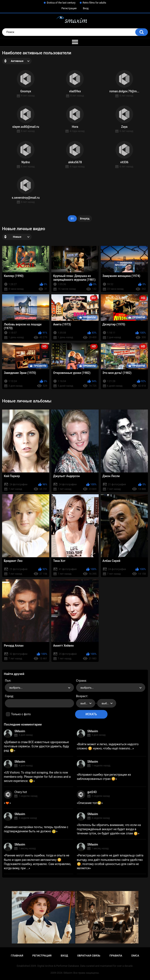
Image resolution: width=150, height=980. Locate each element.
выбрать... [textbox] (16, 688)
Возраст (82, 696)
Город (9, 696)
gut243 (92, 792)
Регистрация (69, 8)
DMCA (135, 956)
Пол (8, 681)
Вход (86, 8)
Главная (17, 956)
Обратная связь (89, 956)
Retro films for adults (94, 3)
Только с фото (21, 714)
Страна (81, 681)
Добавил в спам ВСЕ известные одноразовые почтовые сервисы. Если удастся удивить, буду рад (36, 746)
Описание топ (90, 803)
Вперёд (85, 219)
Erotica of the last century (61, 3)
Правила (116, 956)
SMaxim (20, 731)
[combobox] (39, 688)
